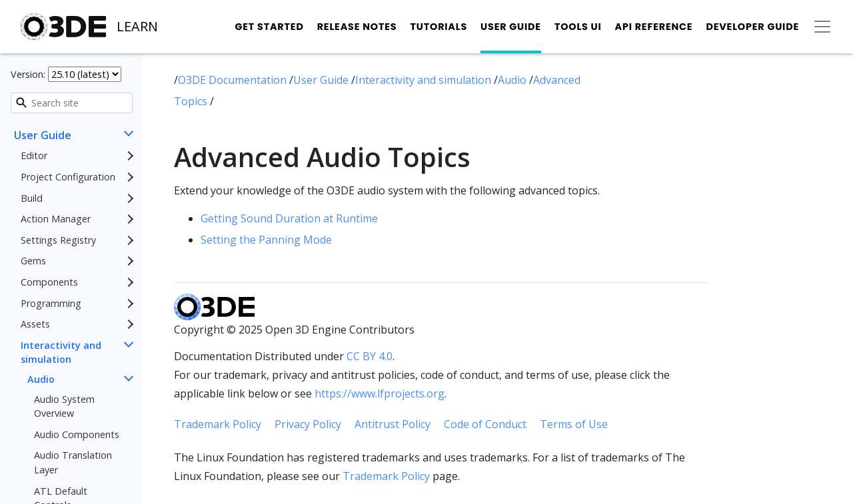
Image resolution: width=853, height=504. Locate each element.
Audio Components (77, 434)
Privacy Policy (308, 424)
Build (32, 198)
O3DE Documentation (234, 80)
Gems (33, 261)
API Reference (654, 27)
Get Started (269, 27)
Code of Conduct (485, 424)
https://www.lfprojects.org (380, 393)
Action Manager (56, 219)
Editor (34, 155)
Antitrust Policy (393, 424)
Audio (41, 379)
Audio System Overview (64, 406)
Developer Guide (752, 27)
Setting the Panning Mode (266, 240)
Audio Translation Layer (73, 462)
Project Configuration (68, 177)
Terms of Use (574, 424)
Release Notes (357, 27)
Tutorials (438, 27)
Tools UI (578, 27)
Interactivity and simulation (61, 353)
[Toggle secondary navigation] (822, 27)
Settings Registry (58, 240)
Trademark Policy (218, 424)
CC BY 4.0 (370, 356)
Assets (35, 324)
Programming (51, 303)
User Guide (511, 27)
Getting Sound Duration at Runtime (289, 218)
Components (49, 282)
